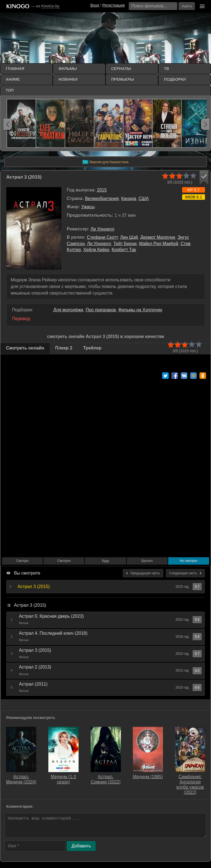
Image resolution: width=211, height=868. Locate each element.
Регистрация (113, 5)
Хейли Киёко (96, 250)
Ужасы (88, 207)
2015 (102, 190)
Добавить (81, 846)
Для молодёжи (68, 310)
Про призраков (101, 310)
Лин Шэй (129, 237)
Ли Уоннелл (102, 229)
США (144, 199)
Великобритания (102, 199)
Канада (129, 199)
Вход (95, 5)
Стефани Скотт (102, 237)
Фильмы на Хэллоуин (140, 310)
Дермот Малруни (158, 237)
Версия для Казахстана (105, 162)
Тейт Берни (125, 244)
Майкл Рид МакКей (159, 244)
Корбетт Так (124, 250)
